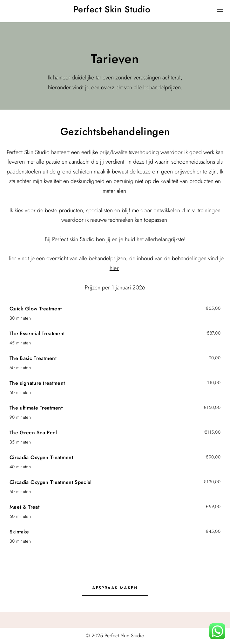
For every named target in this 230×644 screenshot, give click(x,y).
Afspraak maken (115, 588)
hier (114, 268)
